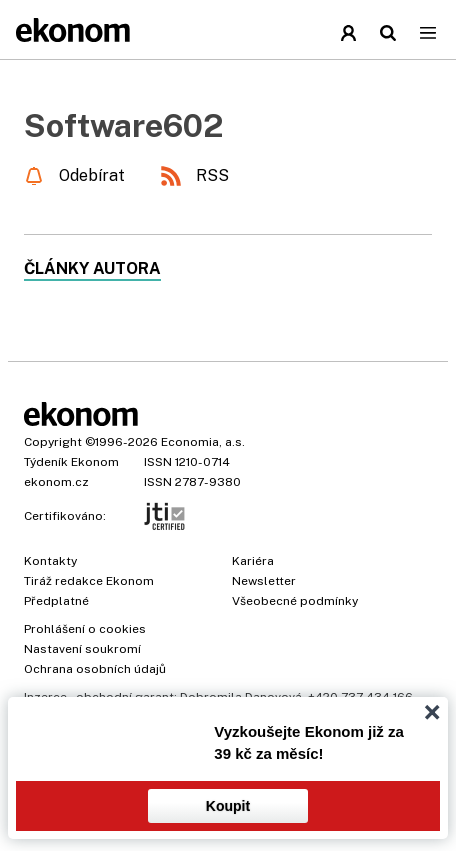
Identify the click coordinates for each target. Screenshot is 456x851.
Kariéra (253, 561)
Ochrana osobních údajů (95, 669)
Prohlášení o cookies (85, 629)
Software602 (123, 125)
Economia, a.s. (203, 442)
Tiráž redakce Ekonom (89, 581)
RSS (212, 175)
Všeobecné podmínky (295, 601)
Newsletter (264, 581)
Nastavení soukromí (82, 649)
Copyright (53, 442)
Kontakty (50, 561)
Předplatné (56, 601)
